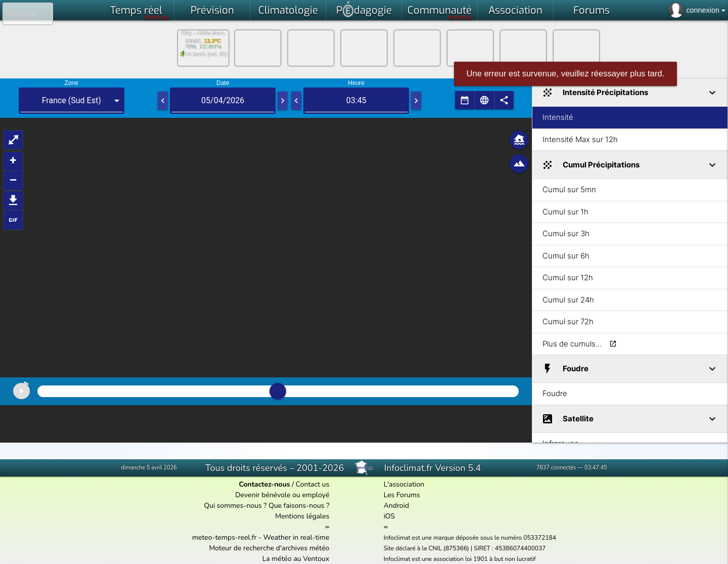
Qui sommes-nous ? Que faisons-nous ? (266, 506)
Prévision (212, 10)
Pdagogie (364, 9)
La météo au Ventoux (296, 559)
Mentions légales (302, 516)
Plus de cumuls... (572, 344)
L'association (404, 484)
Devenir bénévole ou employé (282, 495)
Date (223, 83)
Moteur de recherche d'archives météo (269, 548)
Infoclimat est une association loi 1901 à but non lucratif (460, 559)
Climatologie (288, 10)
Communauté (440, 12)
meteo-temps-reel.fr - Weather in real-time (261, 537)
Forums (591, 10)
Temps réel (140, 12)
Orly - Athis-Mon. (203, 33)
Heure (356, 83)
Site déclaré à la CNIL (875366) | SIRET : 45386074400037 (465, 548)
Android (396, 506)
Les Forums (402, 495)
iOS (390, 516)
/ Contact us (284, 484)
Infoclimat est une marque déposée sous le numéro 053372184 (470, 538)
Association (515, 10)
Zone (72, 83)
